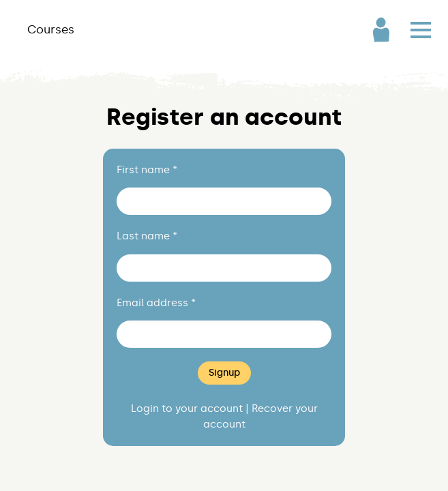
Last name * (147, 236)
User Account (381, 30)
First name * (147, 170)
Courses (51, 29)
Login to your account (187, 408)
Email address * (156, 303)
